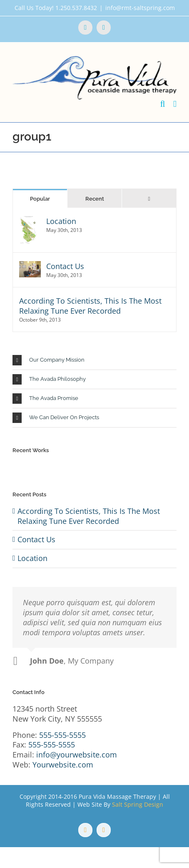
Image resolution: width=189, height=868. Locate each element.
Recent (95, 199)
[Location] (29, 221)
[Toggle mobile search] (163, 104)
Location (61, 221)
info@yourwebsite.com (77, 755)
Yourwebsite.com (63, 765)
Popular (40, 199)
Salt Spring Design (138, 804)
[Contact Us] (30, 266)
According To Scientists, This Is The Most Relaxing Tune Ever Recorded (90, 306)
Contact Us (65, 266)
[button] (94, 360)
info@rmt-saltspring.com (140, 8)
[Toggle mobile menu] (175, 104)
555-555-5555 (62, 735)
